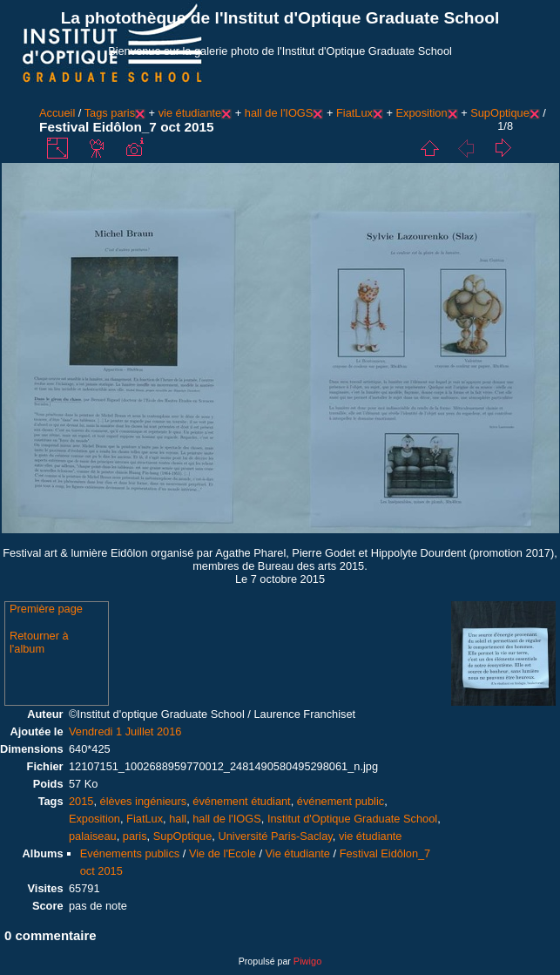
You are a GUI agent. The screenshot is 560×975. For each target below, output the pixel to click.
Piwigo (307, 961)
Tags (96, 113)
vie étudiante (190, 113)
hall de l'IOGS (279, 113)
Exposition (422, 113)
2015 (81, 801)
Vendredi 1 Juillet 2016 (125, 731)
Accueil (57, 113)
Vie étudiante (298, 853)
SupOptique (500, 113)
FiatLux (354, 113)
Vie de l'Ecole (223, 853)
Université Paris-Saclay (275, 836)
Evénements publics (130, 853)
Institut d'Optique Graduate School (352, 819)
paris (123, 113)
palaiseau (93, 836)
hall (178, 819)
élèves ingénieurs (144, 801)
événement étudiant (241, 801)
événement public (341, 801)
